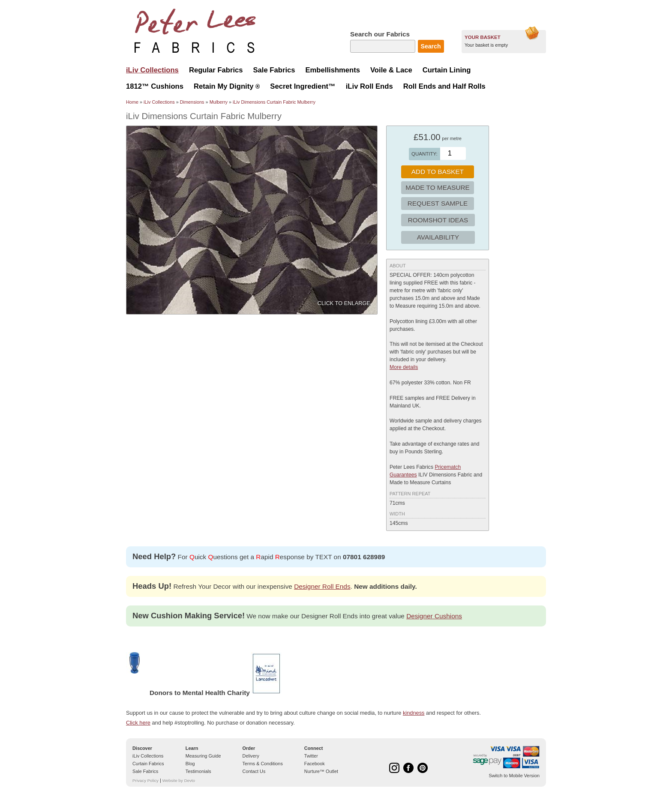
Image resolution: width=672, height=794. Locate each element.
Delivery (251, 756)
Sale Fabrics (145, 771)
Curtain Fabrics (148, 764)
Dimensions (192, 102)
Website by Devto (179, 781)
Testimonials (198, 771)
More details (404, 367)
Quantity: (424, 154)
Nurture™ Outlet (321, 771)
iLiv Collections (159, 102)
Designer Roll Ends (322, 586)
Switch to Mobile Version (514, 776)
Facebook (315, 764)
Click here (138, 723)
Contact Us (254, 771)
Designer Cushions (434, 616)
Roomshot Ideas (438, 220)
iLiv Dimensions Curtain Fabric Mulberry (274, 102)
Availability (438, 237)
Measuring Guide (203, 756)
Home (132, 102)
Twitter (311, 756)
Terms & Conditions (263, 764)
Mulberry (219, 102)
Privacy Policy (145, 781)
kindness (414, 713)
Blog (190, 764)
